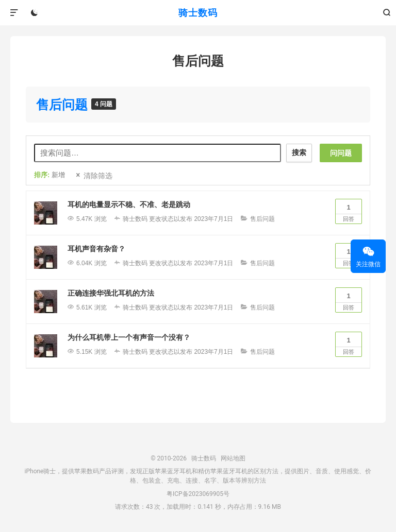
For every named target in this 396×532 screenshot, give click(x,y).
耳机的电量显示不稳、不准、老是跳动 (129, 204)
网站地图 (233, 458)
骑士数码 (198, 13)
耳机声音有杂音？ (96, 249)
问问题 (341, 153)
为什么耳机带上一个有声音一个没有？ (129, 337)
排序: (49, 175)
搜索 (299, 152)
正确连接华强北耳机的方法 (111, 293)
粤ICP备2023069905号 (198, 494)
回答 (349, 211)
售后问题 (64, 105)
